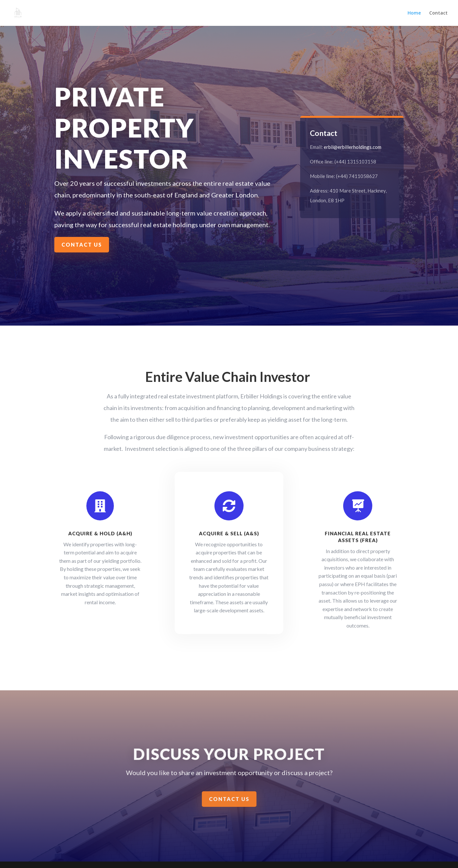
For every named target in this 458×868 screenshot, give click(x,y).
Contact (438, 13)
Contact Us (82, 245)
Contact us (229, 799)
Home (414, 13)
